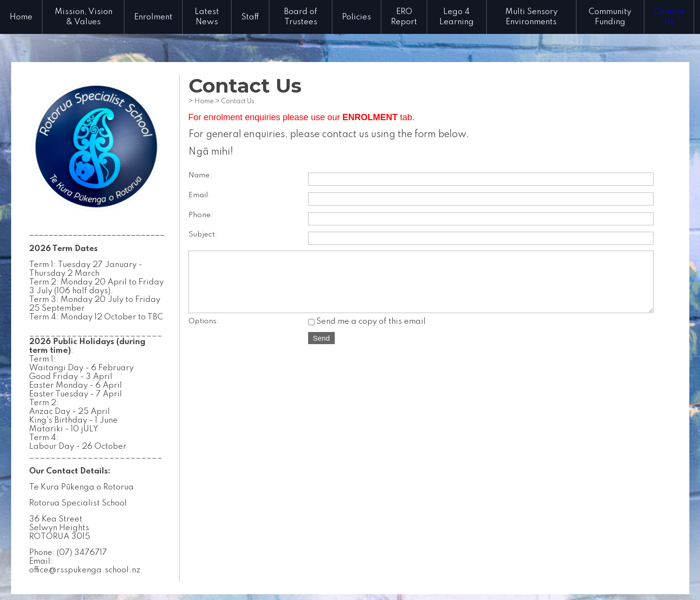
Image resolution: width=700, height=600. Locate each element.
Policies (357, 17)
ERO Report (404, 17)
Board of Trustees (301, 17)
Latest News (207, 17)
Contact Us (669, 17)
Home (21, 17)
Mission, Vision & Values (84, 17)
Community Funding (610, 17)
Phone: (201, 215)
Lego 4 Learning (457, 17)
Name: (200, 175)
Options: (204, 332)
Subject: (203, 235)
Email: (199, 195)
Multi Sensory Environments (531, 17)
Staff (250, 17)
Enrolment (153, 17)
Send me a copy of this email (367, 332)
